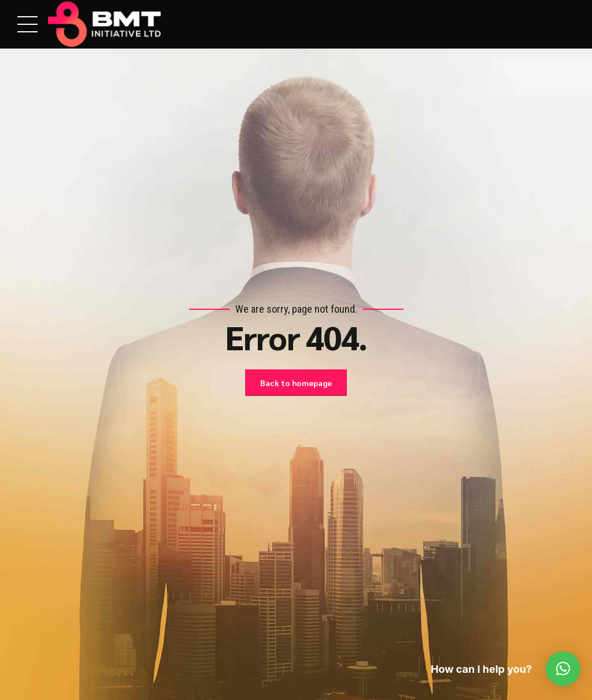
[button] (563, 669)
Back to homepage (296, 383)
